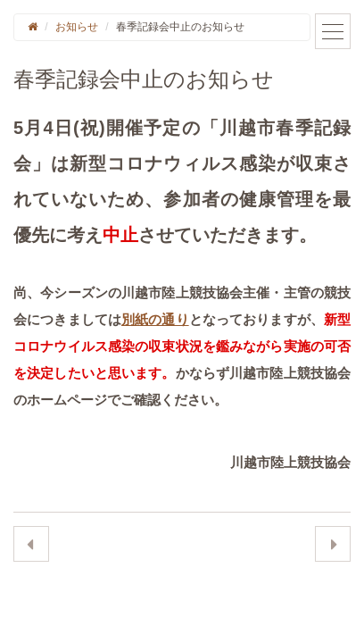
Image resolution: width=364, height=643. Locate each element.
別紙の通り (155, 319)
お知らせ (77, 27)
